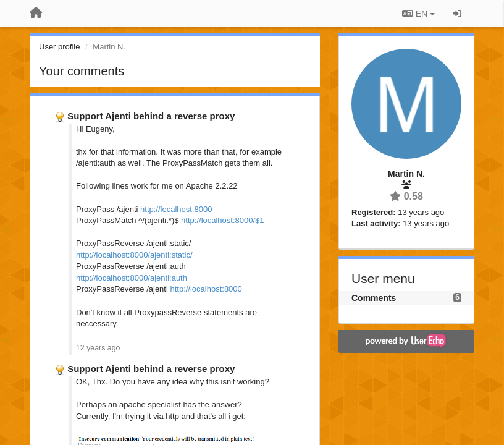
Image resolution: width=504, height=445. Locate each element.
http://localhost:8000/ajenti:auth (132, 278)
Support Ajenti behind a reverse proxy (151, 116)
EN (418, 14)
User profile (59, 47)
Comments (374, 298)
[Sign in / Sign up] (457, 14)
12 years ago (98, 348)
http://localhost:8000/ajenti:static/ (134, 255)
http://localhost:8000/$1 (222, 220)
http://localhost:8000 (176, 209)
